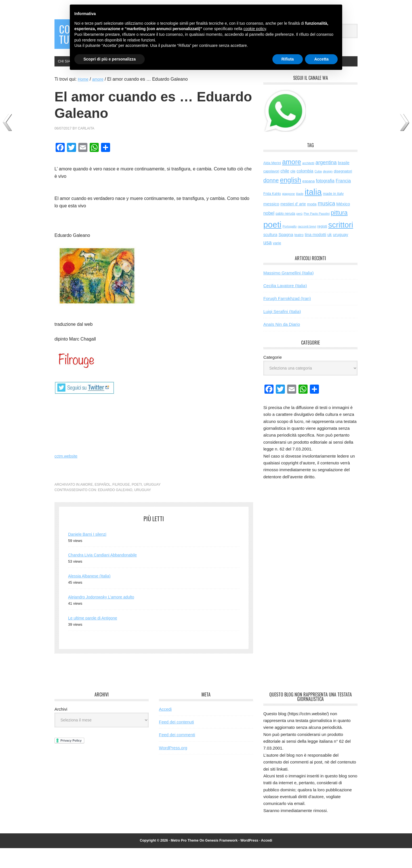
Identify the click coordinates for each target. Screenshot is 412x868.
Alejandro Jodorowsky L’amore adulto (106, 617)
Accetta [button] (321, 59)
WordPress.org (173, 768)
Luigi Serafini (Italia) (282, 331)
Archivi (61, 729)
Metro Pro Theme (185, 860)
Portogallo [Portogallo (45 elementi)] (290, 246)
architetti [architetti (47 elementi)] (308, 183)
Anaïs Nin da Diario (282, 344)
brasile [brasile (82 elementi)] (344, 183)
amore (87, 504)
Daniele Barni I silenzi (90, 554)
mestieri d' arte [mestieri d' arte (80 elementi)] (293, 224)
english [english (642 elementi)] (291, 200)
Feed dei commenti (177, 755)
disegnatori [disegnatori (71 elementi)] (343, 191)
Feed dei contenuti (176, 742)
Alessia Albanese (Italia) (92, 596)
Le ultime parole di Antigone (96, 638)
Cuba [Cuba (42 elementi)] (318, 191)
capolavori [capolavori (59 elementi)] (271, 191)
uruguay (152, 504)
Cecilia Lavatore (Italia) (285, 305)
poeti (137, 504)
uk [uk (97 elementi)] (330, 254)
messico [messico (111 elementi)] (271, 224)
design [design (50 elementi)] (328, 191)
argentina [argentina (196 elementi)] (326, 182)
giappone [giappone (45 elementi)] (288, 214)
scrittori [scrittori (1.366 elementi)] (341, 245)
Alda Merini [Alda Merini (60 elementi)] (272, 183)
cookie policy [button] (255, 29)
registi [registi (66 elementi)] (322, 246)
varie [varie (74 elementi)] (277, 263)
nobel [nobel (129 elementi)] (269, 233)
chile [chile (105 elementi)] (285, 191)
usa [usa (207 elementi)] (267, 262)
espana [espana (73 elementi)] (309, 201)
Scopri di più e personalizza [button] (110, 59)
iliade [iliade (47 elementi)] (300, 214)
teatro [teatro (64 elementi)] (299, 255)
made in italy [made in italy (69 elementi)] (333, 213)
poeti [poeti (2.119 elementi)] (272, 244)
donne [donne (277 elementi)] (271, 200)
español (103, 504)
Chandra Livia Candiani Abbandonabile (107, 575)
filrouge (121, 504)
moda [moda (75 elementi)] (312, 224)
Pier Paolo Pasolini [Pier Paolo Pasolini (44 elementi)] (317, 233)
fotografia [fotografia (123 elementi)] (325, 201)
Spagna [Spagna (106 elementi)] (286, 254)
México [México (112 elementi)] (343, 224)
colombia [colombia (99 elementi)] (305, 191)
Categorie (273, 377)
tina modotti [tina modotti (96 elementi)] (316, 254)
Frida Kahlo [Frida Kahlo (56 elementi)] (272, 214)
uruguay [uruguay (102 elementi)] (340, 254)
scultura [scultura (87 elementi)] (270, 254)
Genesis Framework (221, 860)
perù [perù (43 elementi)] (300, 233)
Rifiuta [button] (288, 59)
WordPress (249, 860)
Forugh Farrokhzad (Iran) (287, 318)
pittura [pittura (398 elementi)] (339, 233)
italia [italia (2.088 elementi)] (313, 212)
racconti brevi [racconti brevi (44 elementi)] (307, 246)
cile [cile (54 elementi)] (293, 191)
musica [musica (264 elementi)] (326, 223)
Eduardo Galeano (115, 510)
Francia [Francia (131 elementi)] (343, 201)
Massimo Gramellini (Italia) (289, 293)
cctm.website (68, 476)
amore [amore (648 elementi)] (292, 182)
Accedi (165, 729)
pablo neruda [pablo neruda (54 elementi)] (285, 233)
